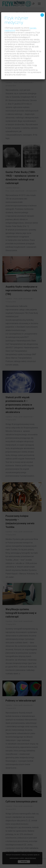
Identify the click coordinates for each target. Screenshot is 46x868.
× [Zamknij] (42, 15)
